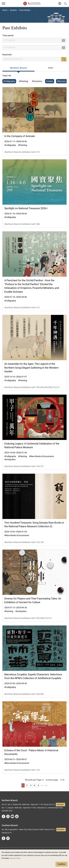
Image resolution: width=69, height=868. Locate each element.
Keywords (7, 55)
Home (5, 10)
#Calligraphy (9, 81)
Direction (60, 804)
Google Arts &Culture (17, 816)
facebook (4, 816)
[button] (60, 4)
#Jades (50, 81)
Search (64, 59)
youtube (12, 816)
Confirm (62, 864)
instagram (8, 816)
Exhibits (13, 10)
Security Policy (15, 858)
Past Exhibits (25, 10)
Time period (8, 35)
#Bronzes (62, 81)
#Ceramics (37, 81)
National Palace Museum (32, 3)
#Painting (24, 81)
